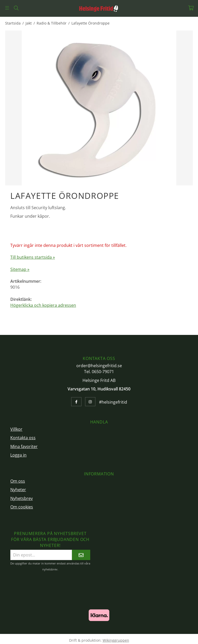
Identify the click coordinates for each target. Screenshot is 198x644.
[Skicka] (81, 555)
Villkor (16, 429)
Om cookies (22, 507)
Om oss (18, 481)
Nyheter (18, 490)
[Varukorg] (191, 8)
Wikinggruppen (116, 640)
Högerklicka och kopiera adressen (43, 305)
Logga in (18, 455)
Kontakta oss (23, 438)
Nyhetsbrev (22, 498)
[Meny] (7, 8)
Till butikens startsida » (33, 257)
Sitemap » (20, 269)
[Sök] (16, 8)
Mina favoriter (24, 446)
